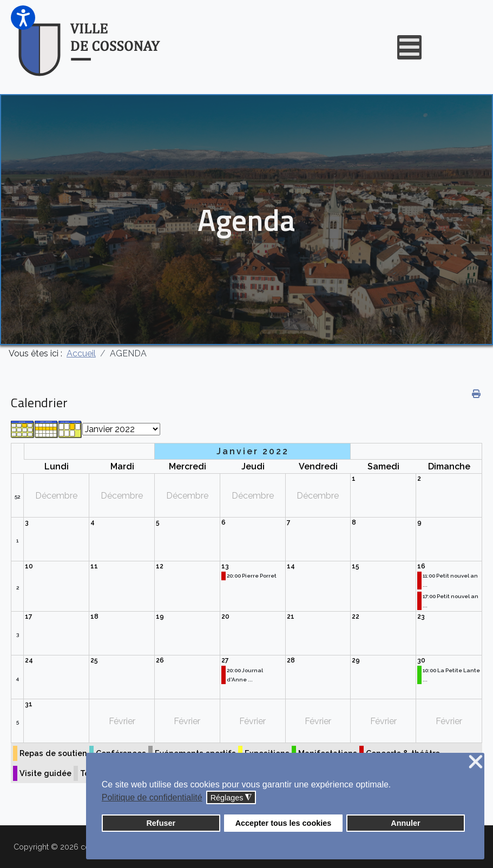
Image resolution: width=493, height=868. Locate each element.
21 (291, 617)
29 (356, 660)
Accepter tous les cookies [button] (284, 823)
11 (94, 566)
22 (356, 617)
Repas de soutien (53, 753)
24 (29, 660)
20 (225, 617)
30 (421, 660)
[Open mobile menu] (409, 47)
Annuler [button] (405, 823)
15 (356, 566)
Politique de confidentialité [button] (152, 797)
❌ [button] (476, 762)
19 (160, 617)
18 (94, 617)
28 (291, 660)
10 (29, 566)
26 (160, 660)
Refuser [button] (161, 823)
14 (291, 566)
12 (160, 566)
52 (17, 497)
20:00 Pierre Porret (252, 576)
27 (225, 660)
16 (421, 566)
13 (225, 566)
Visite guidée (45, 773)
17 (29, 617)
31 (29, 704)
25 (94, 660)
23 (421, 617)
